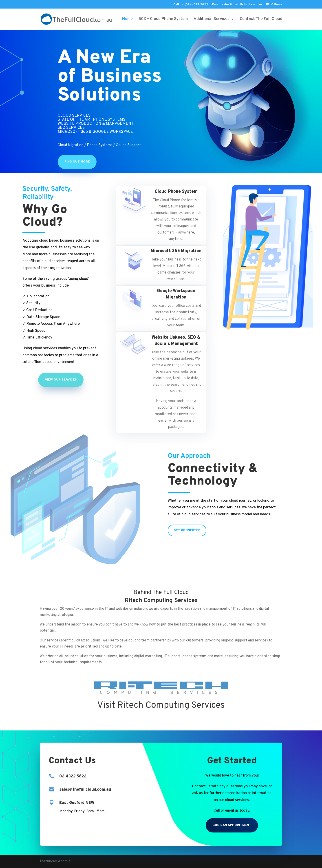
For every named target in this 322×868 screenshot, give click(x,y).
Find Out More (77, 162)
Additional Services (212, 20)
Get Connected (187, 530)
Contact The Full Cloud (261, 20)
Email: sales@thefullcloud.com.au (237, 5)
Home (127, 20)
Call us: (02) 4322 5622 (191, 5)
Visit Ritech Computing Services (161, 706)
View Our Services (61, 380)
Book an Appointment (232, 825)
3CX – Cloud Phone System (163, 20)
